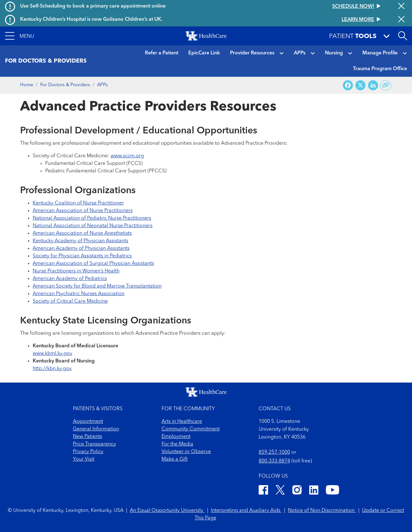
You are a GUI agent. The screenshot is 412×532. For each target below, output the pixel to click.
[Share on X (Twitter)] (360, 85)
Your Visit (84, 459)
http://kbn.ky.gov (52, 369)
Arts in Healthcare (182, 422)
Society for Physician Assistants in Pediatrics (82, 256)
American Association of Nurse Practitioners (83, 211)
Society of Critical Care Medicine (70, 301)
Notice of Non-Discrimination (322, 511)
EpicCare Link (204, 53)
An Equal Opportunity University (167, 511)
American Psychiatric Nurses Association (79, 294)
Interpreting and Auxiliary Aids (246, 511)
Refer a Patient (162, 53)
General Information (96, 429)
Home (27, 85)
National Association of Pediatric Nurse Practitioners (92, 218)
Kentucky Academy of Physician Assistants (80, 241)
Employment (176, 437)
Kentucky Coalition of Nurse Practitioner (78, 203)
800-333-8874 (274, 461)
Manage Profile (380, 53)
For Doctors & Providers (65, 85)
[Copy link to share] (386, 85)
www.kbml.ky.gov (52, 354)
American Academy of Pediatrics (70, 279)
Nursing (334, 53)
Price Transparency (94, 444)
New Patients (88, 437)
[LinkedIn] (314, 491)
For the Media (177, 444)
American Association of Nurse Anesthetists (82, 233)
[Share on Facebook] (348, 85)
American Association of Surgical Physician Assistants (93, 264)
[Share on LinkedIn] (373, 85)
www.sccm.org (127, 156)
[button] (19, 36)
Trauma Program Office (380, 69)
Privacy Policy (88, 452)
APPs (300, 53)
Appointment (88, 422)
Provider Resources (252, 53)
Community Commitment (191, 429)
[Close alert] (401, 7)
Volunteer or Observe (186, 452)
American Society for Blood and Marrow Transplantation (97, 286)
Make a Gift (175, 459)
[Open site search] (403, 36)
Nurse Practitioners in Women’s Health (76, 271)
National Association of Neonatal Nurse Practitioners (93, 226)
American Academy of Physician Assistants (81, 249)
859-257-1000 (274, 452)
